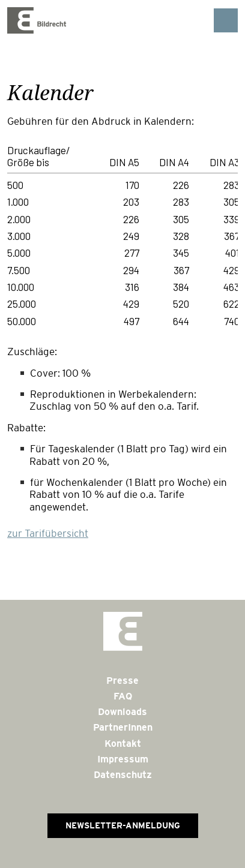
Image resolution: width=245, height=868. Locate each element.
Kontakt (123, 744)
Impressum (123, 759)
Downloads (122, 712)
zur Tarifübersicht (48, 534)
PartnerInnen (123, 727)
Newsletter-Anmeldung (123, 825)
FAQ (123, 696)
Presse (122, 681)
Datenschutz (123, 775)
